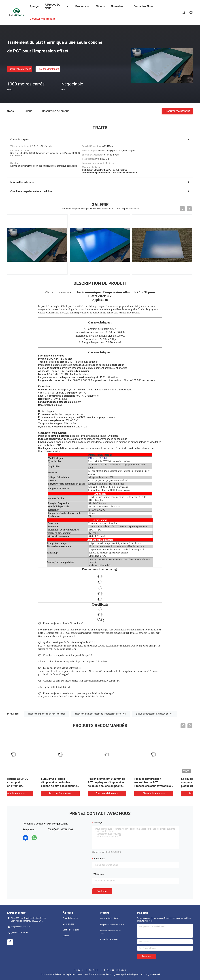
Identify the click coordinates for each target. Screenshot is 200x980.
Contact (66, 936)
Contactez (102, 891)
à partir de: (99, 859)
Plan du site (79, 970)
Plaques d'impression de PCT (112, 925)
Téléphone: (99, 874)
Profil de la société (70, 918)
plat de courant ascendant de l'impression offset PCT (101, 714)
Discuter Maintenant (20, 69)
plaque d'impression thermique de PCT (154, 714)
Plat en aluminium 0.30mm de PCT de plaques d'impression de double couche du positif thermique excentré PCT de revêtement (169, 786)
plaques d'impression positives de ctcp (47, 714)
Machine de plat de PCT (110, 918)
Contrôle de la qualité (72, 930)
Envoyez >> (147, 956)
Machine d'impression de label (110, 932)
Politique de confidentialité (115, 970)
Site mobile (94, 970)
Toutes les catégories (109, 939)
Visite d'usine (68, 924)
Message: (98, 823)
